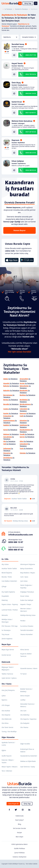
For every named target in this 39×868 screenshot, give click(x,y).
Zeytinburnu (10, 37)
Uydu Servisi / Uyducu (9, 678)
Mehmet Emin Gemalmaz (22, 121)
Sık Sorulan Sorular (19, 828)
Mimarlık (5, 615)
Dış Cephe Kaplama (8, 592)
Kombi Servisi (6, 655)
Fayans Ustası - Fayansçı (10, 604)
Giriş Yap (28, 3)
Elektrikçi (5, 600)
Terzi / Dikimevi (7, 771)
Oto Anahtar (6, 711)
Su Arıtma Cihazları (27, 626)
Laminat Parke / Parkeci (10, 610)
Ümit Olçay (16, 83)
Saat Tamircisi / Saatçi (28, 767)
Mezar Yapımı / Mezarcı (10, 767)
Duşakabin (5, 596)
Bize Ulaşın (20, 837)
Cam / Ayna (24, 577)
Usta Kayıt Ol (13, 804)
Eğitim (4, 750)
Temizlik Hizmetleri (27, 630)
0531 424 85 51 (31, 113)
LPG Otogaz (6, 705)
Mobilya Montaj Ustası (28, 615)
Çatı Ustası (24, 581)
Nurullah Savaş (18, 44)
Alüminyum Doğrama (28, 564)
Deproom (15, 140)
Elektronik (6, 662)
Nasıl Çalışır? (19, 820)
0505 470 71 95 (31, 55)
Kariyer (19, 832)
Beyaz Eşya (6, 644)
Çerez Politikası (19, 853)
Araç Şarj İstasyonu (8, 690)
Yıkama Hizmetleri (27, 634)
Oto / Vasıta (7, 684)
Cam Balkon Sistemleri (9, 581)
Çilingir (4, 586)
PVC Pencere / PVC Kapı (10, 626)
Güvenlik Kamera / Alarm (29, 668)
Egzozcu (4, 700)
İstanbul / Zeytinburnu (19, 164)
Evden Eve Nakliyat (27, 600)
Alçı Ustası (5, 564)
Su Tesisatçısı (8, 9)
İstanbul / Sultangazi (18, 104)
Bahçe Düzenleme (27, 568)
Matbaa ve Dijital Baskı (28, 761)
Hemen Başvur (19, 230)
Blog (20, 824)
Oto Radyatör (25, 723)
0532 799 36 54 (31, 74)
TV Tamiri (24, 674)
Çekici (4, 696)
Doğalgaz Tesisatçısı (27, 592)
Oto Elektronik (7, 719)
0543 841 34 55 (31, 93)
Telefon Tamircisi (7, 674)
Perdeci (23, 621)
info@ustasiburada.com (21, 535)
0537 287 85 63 (31, 132)
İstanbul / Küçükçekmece (19, 85)
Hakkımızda (19, 816)
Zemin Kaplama (7, 639)
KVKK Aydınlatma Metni (19, 844)
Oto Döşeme (6, 715)
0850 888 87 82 (16, 550)
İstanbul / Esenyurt (18, 47)
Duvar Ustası (25, 596)
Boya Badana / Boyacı (28, 573)
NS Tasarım (8, 521)
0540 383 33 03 (31, 153)
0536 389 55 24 (31, 170)
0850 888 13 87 (16, 542)
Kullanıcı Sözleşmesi (19, 857)
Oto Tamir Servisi (7, 727)
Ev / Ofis (5, 559)
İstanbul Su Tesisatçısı (21, 9)
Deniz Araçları (25, 696)
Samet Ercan (17, 102)
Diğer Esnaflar (25, 744)
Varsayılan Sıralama (29, 37)
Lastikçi (23, 700)
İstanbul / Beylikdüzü (18, 143)
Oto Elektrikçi (25, 715)
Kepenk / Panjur (26, 604)
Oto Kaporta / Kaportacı (28, 719)
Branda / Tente (7, 577)
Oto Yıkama (24, 727)
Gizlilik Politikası (19, 848)
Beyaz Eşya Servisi (8, 650)
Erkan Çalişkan (18, 161)
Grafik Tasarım (7, 756)
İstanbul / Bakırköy (18, 66)
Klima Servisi (25, 650)
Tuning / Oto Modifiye (9, 732)
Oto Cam (23, 711)
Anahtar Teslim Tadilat (9, 568)
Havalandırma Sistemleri (29, 756)
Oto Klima (5, 723)
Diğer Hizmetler (8, 737)
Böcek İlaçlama (7, 573)
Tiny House (5, 634)
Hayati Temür (17, 63)
